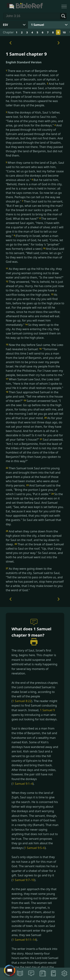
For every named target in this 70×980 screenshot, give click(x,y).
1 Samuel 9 (47, 710)
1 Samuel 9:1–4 (23, 784)
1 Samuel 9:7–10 (23, 880)
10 (64, 32)
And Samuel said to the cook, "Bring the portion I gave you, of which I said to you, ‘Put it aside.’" (33, 490)
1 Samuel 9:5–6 (35, 848)
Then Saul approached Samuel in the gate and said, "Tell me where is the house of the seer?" (34, 396)
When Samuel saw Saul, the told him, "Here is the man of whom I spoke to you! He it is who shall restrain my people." (34, 384)
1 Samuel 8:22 (22, 701)
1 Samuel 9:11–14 (24, 940)
